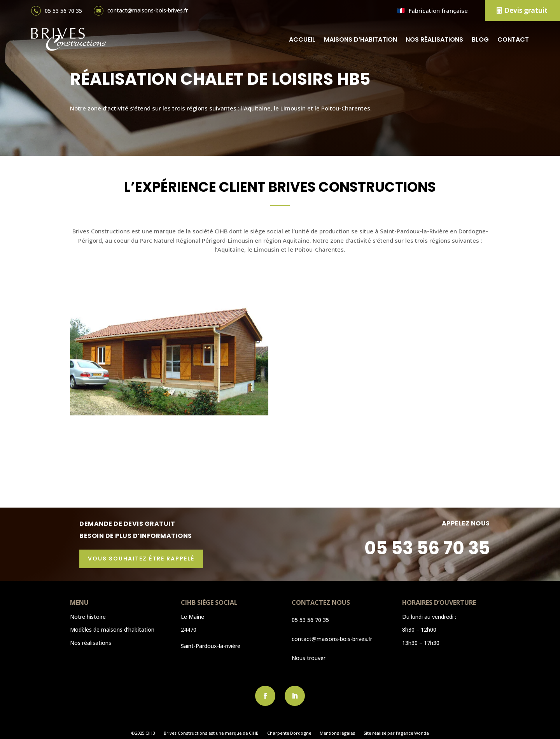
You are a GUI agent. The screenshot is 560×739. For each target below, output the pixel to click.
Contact (513, 39)
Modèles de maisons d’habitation (112, 630)
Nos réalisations (434, 39)
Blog (480, 39)
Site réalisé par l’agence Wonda (396, 733)
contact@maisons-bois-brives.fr (148, 10)
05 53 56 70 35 (63, 11)
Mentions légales (337, 733)
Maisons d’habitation (360, 39)
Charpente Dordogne (289, 733)
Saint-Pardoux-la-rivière (211, 646)
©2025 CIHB (143, 733)
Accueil (302, 39)
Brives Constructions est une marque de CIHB (211, 733)
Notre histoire (88, 617)
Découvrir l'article (116, 473)
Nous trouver (309, 658)
